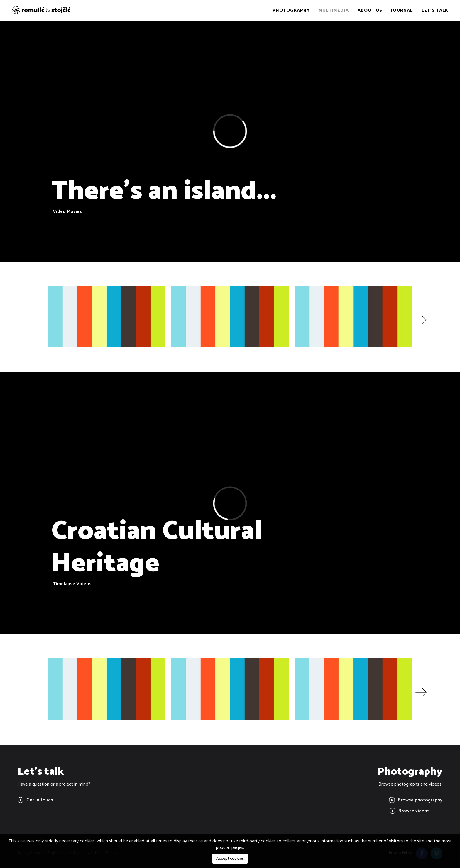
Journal (402, 10)
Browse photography (416, 800)
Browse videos (410, 811)
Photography (291, 10)
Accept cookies (230, 859)
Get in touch (35, 800)
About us (370, 10)
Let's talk (435, 10)
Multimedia (334, 10)
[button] (421, 320)
